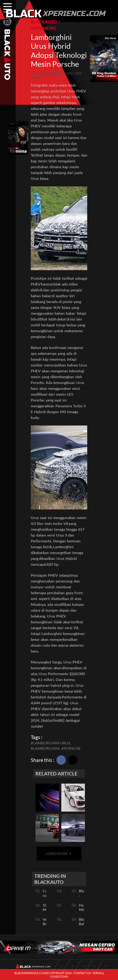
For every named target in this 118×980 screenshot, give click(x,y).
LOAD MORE (59, 853)
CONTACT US (82, 973)
